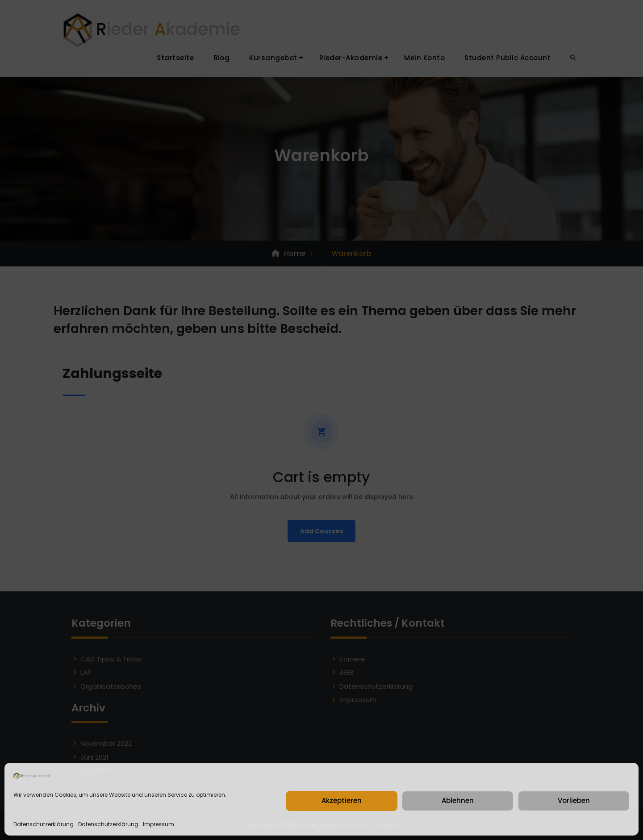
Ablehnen (458, 800)
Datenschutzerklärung (44, 824)
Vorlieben (574, 800)
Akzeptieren (342, 800)
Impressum (159, 824)
